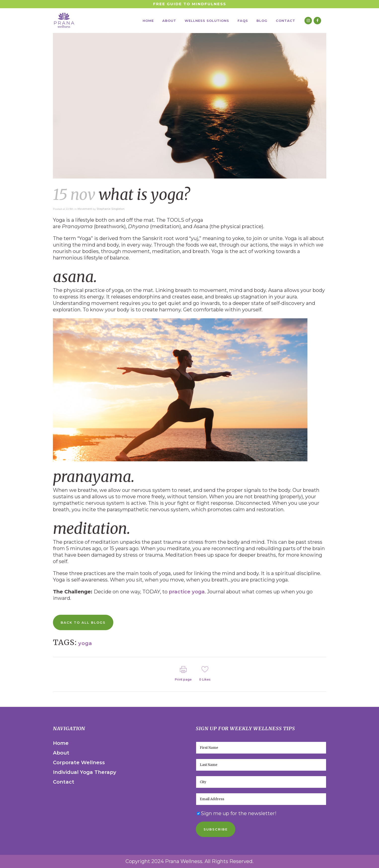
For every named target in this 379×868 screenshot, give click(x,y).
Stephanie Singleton (111, 209)
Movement (85, 209)
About (61, 753)
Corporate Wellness (79, 762)
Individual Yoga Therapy (85, 772)
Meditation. (92, 528)
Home (61, 743)
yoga (85, 643)
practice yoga (187, 592)
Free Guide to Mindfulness (190, 4)
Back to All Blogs (83, 622)
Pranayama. (94, 477)
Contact (64, 782)
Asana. (75, 277)
